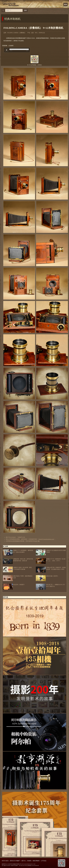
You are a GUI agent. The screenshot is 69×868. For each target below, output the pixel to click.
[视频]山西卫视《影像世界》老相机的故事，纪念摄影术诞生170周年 (51, 568)
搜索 (25, 10)
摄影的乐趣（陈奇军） (47, 576)
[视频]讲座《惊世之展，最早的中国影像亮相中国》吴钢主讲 (18, 560)
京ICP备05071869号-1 (6, 866)
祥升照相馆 (16, 541)
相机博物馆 (36, 861)
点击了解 (37, 541)
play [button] (7, 50)
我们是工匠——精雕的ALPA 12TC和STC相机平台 (50, 586)
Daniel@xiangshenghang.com (46, 539)
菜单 (65, 5)
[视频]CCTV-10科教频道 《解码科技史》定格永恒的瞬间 (18, 551)
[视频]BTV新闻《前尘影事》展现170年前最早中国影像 (17, 568)
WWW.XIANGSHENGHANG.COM (28, 864)
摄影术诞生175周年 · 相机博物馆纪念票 (18, 577)
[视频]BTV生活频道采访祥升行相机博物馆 (51, 551)
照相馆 (29, 861)
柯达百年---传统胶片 (14, 585)
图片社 (24, 861)
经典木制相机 (12, 19)
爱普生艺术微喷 (15, 861)
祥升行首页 (5, 861)
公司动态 (44, 861)
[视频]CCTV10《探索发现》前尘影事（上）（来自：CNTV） (51, 560)
